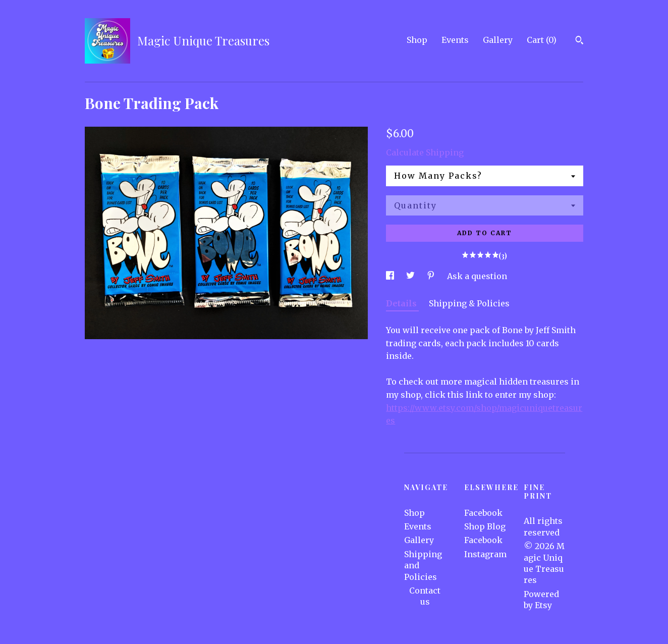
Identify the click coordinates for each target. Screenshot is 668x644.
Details (402, 303)
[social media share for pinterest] (432, 276)
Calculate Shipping (425, 152)
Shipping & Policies (469, 303)
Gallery (498, 40)
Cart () (542, 40)
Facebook (483, 513)
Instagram (485, 554)
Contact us (425, 596)
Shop (417, 40)
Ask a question (477, 276)
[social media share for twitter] (411, 276)
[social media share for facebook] (391, 276)
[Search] (579, 41)
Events (455, 40)
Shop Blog (485, 526)
